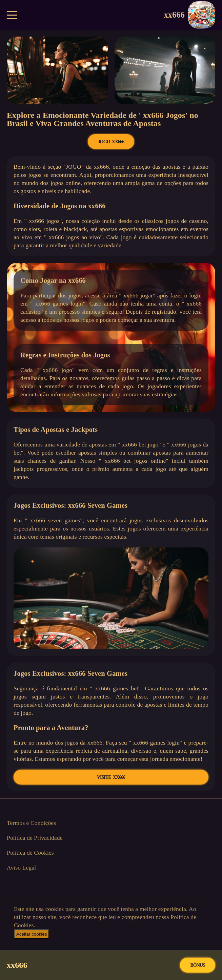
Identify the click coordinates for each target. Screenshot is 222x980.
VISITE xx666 (111, 777)
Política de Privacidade (35, 838)
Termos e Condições (31, 823)
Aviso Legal (21, 868)
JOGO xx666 (111, 142)
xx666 (190, 15)
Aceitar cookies (32, 934)
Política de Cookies (30, 853)
